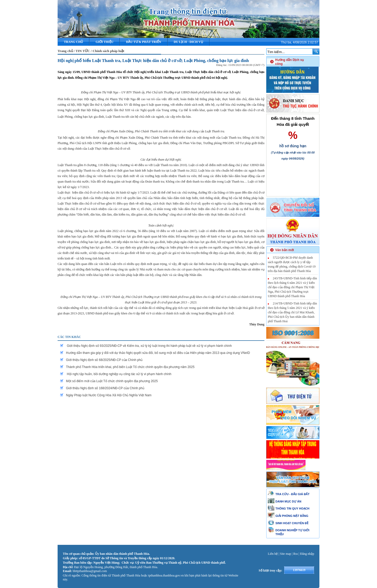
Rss (295, 554)
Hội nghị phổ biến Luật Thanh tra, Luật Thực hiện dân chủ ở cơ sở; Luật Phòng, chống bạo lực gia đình (153, 61)
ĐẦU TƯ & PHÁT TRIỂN (143, 42)
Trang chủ (73, 42)
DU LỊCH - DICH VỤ (188, 42)
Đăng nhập (307, 554)
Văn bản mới (284, 250)
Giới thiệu (104, 42)
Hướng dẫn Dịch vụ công (289, 62)
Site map (286, 554)
